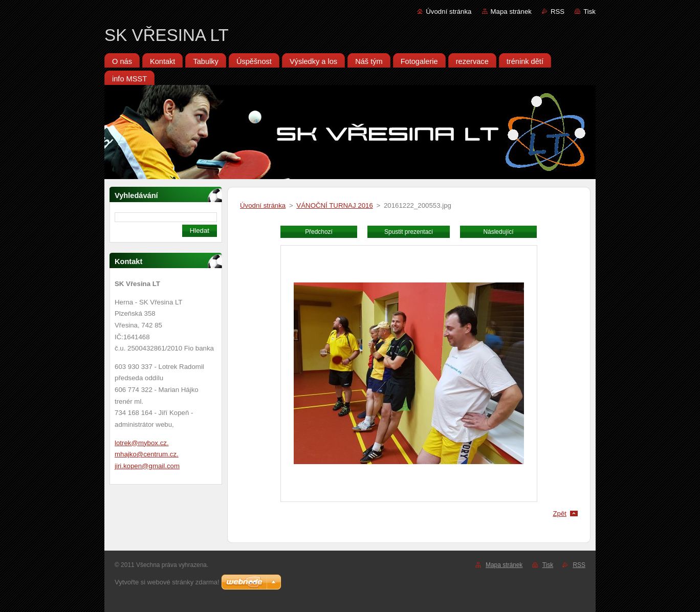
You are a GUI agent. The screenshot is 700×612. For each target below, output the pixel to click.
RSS (557, 12)
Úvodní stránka (449, 12)
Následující (498, 232)
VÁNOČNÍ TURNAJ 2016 (334, 205)
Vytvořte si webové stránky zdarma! (167, 582)
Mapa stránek (511, 12)
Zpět (560, 513)
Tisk (589, 12)
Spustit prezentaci (409, 232)
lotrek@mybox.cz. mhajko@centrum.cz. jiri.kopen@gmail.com (147, 454)
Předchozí (319, 232)
